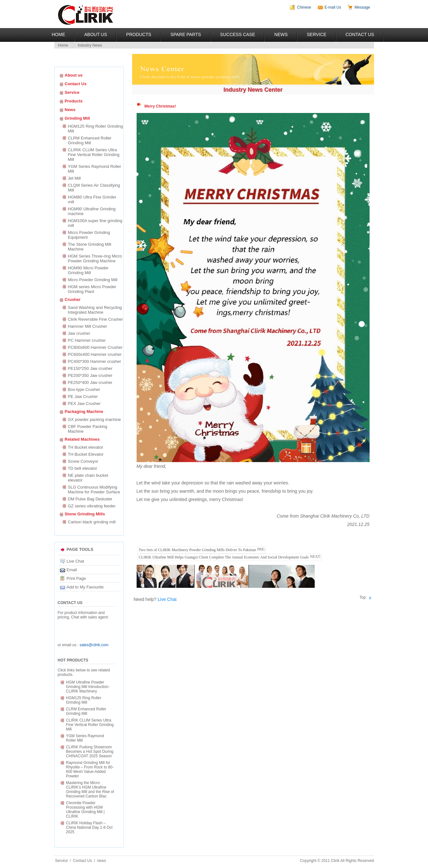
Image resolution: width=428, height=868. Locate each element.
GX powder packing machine (94, 419)
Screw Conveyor (83, 461)
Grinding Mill (77, 118)
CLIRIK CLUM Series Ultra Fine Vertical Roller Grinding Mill (94, 155)
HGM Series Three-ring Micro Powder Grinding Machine (95, 258)
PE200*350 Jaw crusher (90, 375)
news (101, 861)
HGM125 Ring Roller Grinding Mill (96, 129)
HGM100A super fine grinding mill (95, 223)
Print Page (76, 578)
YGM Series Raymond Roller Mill (95, 169)
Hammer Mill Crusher (88, 326)
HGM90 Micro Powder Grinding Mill (88, 270)
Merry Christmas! (160, 106)
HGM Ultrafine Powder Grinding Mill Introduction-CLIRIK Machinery (88, 687)
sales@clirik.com (94, 645)
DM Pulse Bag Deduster (90, 499)
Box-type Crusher (84, 389)
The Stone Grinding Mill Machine (90, 247)
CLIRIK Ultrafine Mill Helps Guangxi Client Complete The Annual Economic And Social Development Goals (224, 557)
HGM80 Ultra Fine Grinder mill (92, 199)
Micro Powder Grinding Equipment (89, 235)
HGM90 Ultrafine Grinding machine (92, 211)
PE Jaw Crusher (83, 397)
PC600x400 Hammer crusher (95, 354)
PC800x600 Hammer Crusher (95, 347)
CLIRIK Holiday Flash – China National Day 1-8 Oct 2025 (89, 827)
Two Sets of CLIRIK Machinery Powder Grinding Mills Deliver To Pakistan (197, 550)
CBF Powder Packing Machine (88, 429)
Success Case (238, 34)
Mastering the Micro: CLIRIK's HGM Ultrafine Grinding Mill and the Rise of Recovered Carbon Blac (90, 789)
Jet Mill (74, 178)
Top (363, 597)
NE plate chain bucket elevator (88, 478)
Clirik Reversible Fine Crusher (96, 319)
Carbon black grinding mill (92, 522)
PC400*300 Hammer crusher (95, 361)
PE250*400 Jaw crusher (90, 382)
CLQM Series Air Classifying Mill (95, 188)
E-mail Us (333, 7)
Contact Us (360, 34)
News (281, 34)
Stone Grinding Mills (85, 514)
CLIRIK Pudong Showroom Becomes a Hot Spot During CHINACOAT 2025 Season (90, 752)
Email (72, 570)
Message (362, 7)
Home (58, 34)
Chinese (304, 7)
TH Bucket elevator (86, 447)
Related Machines (82, 439)
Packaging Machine (84, 412)
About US (96, 34)
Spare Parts (186, 34)
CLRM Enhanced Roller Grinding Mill (90, 140)
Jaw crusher (79, 333)
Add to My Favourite (85, 587)
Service (316, 34)
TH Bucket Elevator (86, 454)
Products (139, 34)
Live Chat (75, 561)
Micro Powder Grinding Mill (93, 280)
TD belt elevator (83, 468)
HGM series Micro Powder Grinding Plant (92, 289)
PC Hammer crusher (87, 340)
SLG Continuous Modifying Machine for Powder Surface (94, 490)
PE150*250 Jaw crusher (90, 368)
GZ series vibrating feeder (92, 506)
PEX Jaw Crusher (84, 404)
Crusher (73, 299)
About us (74, 75)
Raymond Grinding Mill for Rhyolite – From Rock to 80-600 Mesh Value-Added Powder (90, 769)
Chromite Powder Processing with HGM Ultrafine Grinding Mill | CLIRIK (85, 810)
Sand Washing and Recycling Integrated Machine (95, 310)
